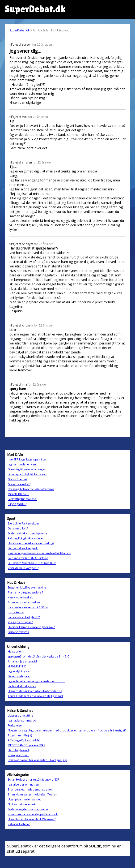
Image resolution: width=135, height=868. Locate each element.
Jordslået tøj (16, 612)
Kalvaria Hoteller (19, 824)
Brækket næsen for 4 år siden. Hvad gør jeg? (37, 760)
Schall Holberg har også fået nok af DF (33, 780)
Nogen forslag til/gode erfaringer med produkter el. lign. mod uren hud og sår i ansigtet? (67, 730)
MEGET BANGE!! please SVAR (27, 745)
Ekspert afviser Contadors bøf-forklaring (35, 691)
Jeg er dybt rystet (19, 671)
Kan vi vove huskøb (21, 597)
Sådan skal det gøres (22, 686)
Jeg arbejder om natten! (24, 784)
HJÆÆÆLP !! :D (17, 666)
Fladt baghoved (18, 750)
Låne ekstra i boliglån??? (24, 617)
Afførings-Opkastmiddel (24, 740)
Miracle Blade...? (19, 494)
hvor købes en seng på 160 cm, (29, 607)
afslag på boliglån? (20, 622)
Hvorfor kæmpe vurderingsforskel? (31, 627)
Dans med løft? (18, 528)
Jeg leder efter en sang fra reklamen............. (36, 681)
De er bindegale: (19, 676)
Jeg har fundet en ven (22, 464)
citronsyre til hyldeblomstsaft (27, 474)
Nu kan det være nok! (22, 804)
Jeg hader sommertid (22, 720)
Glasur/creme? (17, 479)
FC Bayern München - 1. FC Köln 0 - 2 (32, 563)
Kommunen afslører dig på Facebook (33, 814)
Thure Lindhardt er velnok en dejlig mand (35, 696)
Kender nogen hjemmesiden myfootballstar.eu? (40, 553)
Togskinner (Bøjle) (20, 735)
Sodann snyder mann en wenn (28, 809)
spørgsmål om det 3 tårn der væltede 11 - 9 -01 (39, 656)
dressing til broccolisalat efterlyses (31, 489)
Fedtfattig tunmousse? (23, 499)
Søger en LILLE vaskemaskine (27, 587)
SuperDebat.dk (19, 30)
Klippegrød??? (17, 504)
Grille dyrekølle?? (19, 484)
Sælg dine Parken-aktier (23, 523)
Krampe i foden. (19, 755)
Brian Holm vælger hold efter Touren (32, 794)
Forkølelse (15, 725)
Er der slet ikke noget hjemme (27, 533)
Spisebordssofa (18, 632)
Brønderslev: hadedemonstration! (31, 789)
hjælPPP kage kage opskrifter (27, 459)
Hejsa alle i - (16, 651)
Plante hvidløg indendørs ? (25, 592)
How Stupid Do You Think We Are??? (32, 819)
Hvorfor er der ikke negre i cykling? (31, 543)
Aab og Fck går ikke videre (25, 538)
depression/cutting (20, 715)
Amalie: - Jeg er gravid (22, 661)
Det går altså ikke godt (23, 548)
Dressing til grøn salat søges (27, 469)
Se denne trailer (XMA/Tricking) (28, 558)
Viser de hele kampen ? (23, 568)
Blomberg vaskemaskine (24, 602)
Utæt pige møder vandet (24, 799)
